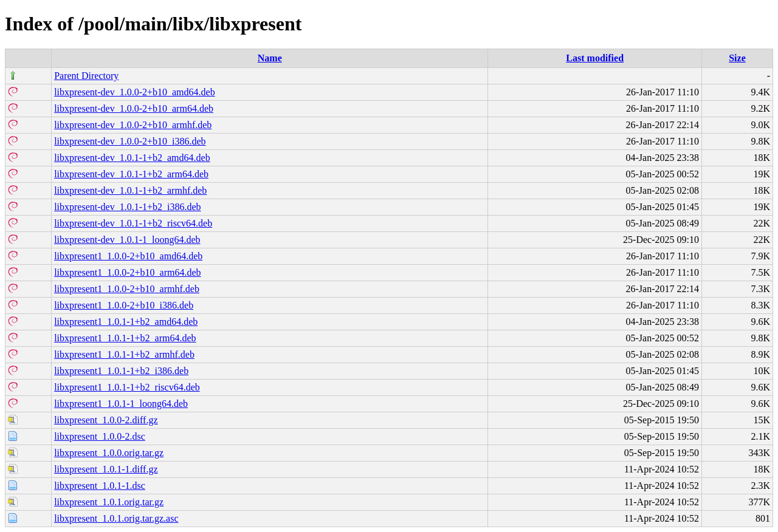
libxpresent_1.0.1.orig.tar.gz (109, 502)
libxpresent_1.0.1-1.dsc (100, 486)
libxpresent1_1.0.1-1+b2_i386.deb (121, 371)
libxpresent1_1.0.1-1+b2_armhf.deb (124, 354)
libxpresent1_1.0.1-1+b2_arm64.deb (125, 338)
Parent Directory (86, 76)
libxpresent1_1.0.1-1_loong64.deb (121, 404)
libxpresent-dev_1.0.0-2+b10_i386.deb (130, 141)
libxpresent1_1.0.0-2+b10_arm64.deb (127, 272)
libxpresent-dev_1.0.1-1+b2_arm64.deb (131, 174)
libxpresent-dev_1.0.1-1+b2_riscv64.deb (133, 223)
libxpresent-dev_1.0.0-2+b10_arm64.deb (134, 108)
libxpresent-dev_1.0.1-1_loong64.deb (127, 240)
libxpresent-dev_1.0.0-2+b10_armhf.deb (133, 125)
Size (737, 58)
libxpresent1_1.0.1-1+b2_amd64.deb (126, 322)
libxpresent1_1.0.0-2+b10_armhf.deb (127, 289)
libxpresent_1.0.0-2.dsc (100, 436)
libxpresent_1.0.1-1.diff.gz (106, 469)
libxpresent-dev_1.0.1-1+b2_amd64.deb (132, 158)
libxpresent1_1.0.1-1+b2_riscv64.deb (127, 387)
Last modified (595, 58)
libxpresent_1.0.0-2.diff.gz (106, 420)
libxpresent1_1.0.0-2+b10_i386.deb (124, 305)
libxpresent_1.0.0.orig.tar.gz (109, 453)
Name (270, 58)
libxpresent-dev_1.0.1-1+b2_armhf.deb (130, 190)
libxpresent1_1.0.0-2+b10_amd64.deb (128, 256)
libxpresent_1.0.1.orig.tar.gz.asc (116, 518)
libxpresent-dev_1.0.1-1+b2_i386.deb (127, 207)
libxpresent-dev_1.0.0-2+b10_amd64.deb (135, 92)
